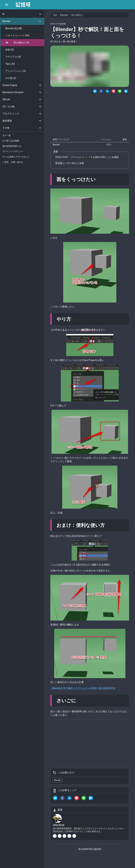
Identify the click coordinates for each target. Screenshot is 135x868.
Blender (64, 15)
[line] (84, 799)
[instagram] (69, 836)
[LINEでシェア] (120, 92)
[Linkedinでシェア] (107, 92)
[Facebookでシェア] (101, 92)
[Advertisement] (90, 116)
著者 (60, 810)
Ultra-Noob (59, 825)
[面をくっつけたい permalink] (98, 179)
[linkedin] (69, 799)
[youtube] (60, 836)
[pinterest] (74, 836)
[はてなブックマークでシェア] (126, 92)
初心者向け (77, 15)
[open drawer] (7, 5)
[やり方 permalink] (74, 319)
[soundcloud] (64, 836)
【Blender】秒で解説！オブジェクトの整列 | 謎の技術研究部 (83, 688)
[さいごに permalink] (79, 701)
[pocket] (77, 799)
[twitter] (95, 92)
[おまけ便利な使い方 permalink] (108, 525)
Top (55, 15)
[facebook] (62, 799)
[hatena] (91, 799)
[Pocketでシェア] (114, 92)
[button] (22, 14)
